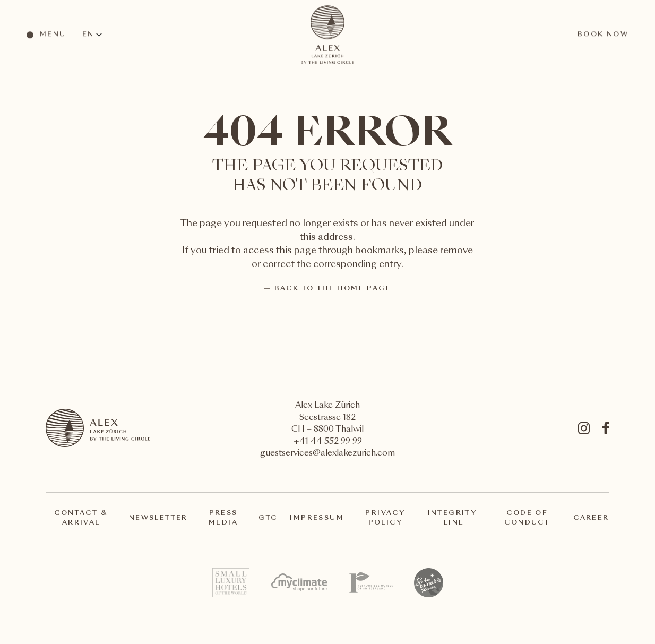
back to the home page (333, 289)
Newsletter (158, 518)
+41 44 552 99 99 (328, 442)
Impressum (317, 518)
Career (591, 518)
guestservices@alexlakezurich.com (327, 454)
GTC (268, 518)
